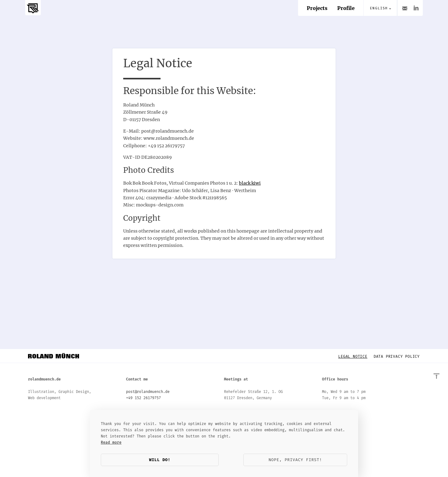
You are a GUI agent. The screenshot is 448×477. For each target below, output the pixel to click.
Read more (111, 442)
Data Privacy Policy (397, 357)
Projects (317, 8)
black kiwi (250, 183)
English (379, 8)
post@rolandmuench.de (148, 392)
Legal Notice (353, 357)
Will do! (160, 460)
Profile (346, 8)
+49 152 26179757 (143, 398)
